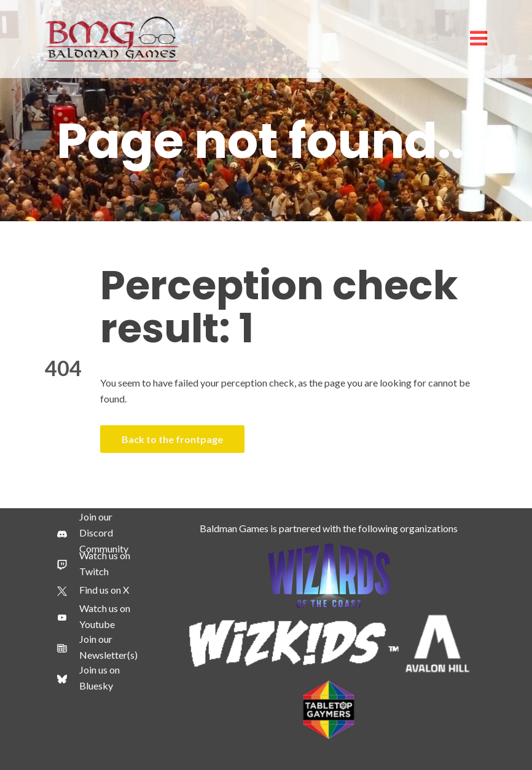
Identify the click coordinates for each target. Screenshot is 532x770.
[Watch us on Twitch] (98, 564)
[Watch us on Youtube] (98, 616)
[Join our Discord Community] (98, 533)
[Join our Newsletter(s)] (98, 647)
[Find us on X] (93, 590)
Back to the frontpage (172, 439)
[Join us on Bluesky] (98, 678)
